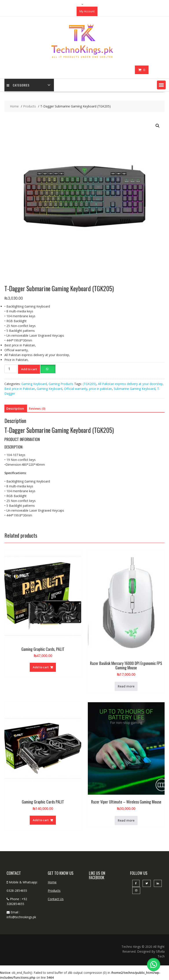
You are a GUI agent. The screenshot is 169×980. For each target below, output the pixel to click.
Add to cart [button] (41, 667)
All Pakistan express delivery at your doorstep (130, 384)
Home (52, 882)
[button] (161, 85)
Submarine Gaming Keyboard (135, 389)
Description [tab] (15, 408)
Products (54, 891)
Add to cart (29, 369)
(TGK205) (89, 384)
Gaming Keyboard (34, 384)
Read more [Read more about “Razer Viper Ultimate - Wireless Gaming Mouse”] (126, 820)
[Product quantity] (11, 369)
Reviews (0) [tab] (37, 408)
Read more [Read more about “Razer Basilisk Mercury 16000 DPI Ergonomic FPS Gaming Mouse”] (126, 686)
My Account (87, 11)
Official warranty (76, 389)
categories (18, 85)
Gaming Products (61, 384)
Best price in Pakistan (20, 389)
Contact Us (56, 899)
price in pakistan (101, 389)
